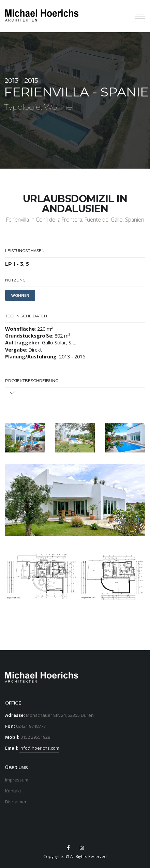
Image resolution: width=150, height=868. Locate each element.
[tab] (75, 394)
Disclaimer (16, 802)
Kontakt (13, 791)
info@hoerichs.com (39, 748)
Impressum (17, 780)
